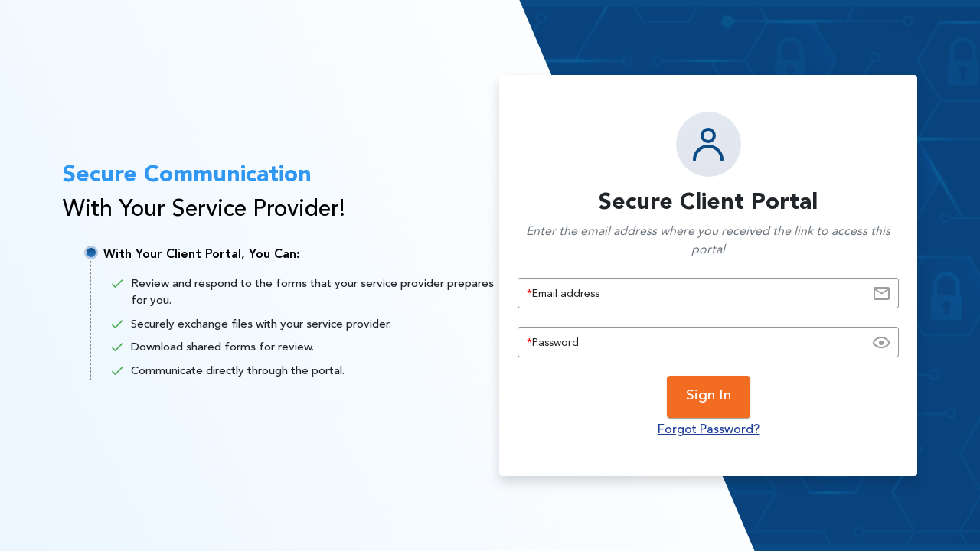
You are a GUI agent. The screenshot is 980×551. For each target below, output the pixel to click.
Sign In (709, 396)
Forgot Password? (709, 430)
